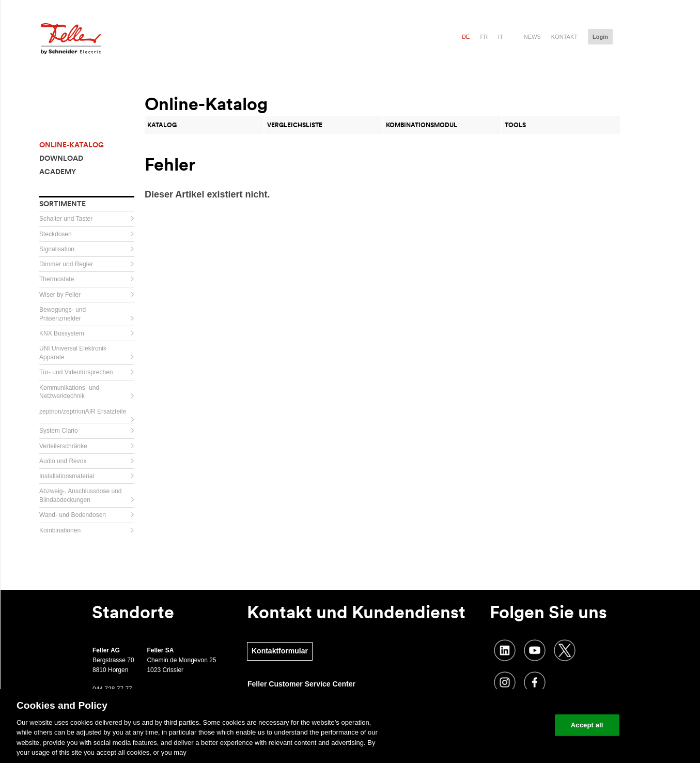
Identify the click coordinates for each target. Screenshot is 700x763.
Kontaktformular (280, 651)
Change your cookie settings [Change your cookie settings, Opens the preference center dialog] (499, 725)
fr (484, 37)
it (501, 37)
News (532, 37)
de (466, 37)
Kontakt (564, 37)
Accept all (587, 725)
